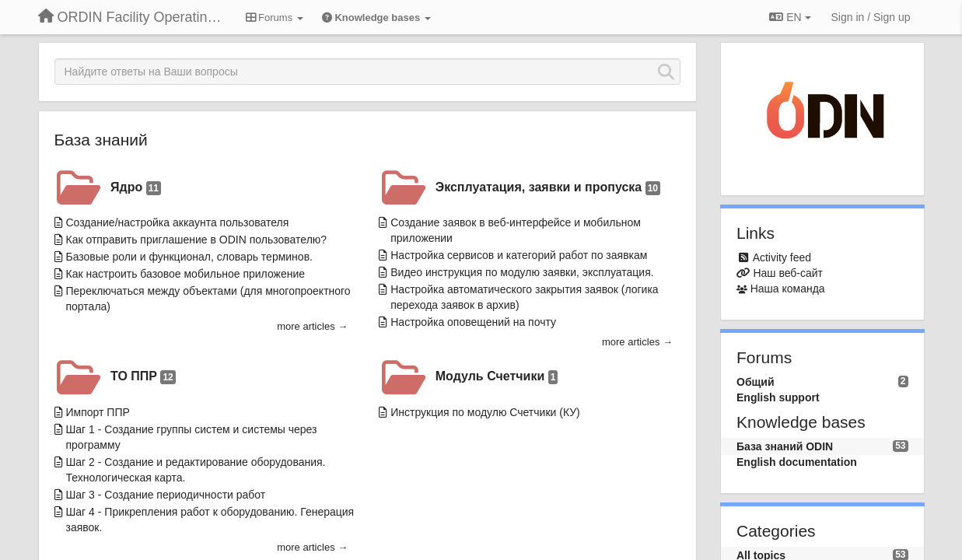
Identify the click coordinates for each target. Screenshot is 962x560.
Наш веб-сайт (788, 273)
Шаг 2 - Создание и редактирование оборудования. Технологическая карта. (196, 470)
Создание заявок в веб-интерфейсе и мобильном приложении (516, 230)
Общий (756, 382)
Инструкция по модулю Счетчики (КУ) (485, 412)
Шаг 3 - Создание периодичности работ (166, 495)
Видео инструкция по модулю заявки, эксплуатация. (522, 272)
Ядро (136, 188)
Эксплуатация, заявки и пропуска (548, 188)
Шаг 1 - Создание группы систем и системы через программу (192, 437)
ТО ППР (143, 377)
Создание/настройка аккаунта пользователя (178, 222)
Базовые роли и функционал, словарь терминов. (189, 257)
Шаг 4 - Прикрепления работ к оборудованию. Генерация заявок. (210, 520)
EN (790, 17)
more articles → (312, 326)
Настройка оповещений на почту (473, 322)
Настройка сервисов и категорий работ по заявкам (519, 255)
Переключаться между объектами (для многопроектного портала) (208, 299)
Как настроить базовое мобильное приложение (186, 274)
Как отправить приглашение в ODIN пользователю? (197, 240)
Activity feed (782, 257)
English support (778, 397)
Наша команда (788, 289)
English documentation (797, 462)
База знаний (101, 140)
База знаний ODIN (785, 446)
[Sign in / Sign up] (871, 17)
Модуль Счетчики (497, 377)
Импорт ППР (98, 412)
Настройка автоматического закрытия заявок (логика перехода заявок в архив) (524, 297)
